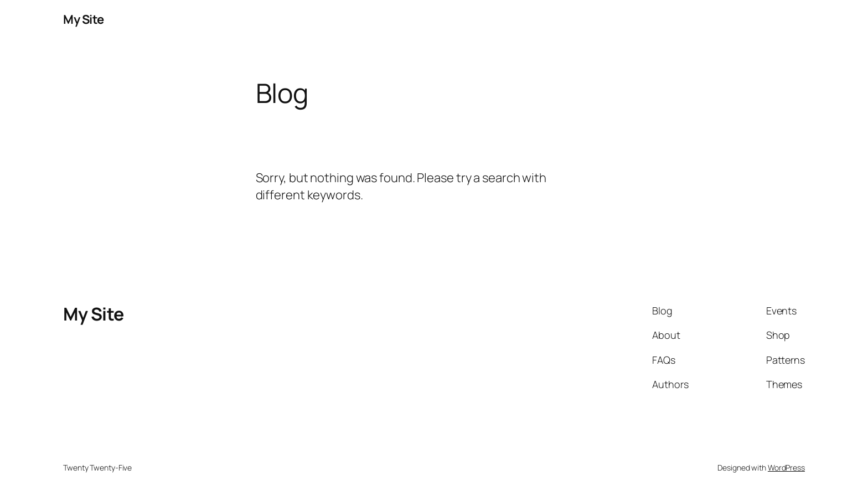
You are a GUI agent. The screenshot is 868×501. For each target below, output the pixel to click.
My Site (84, 19)
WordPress (786, 468)
